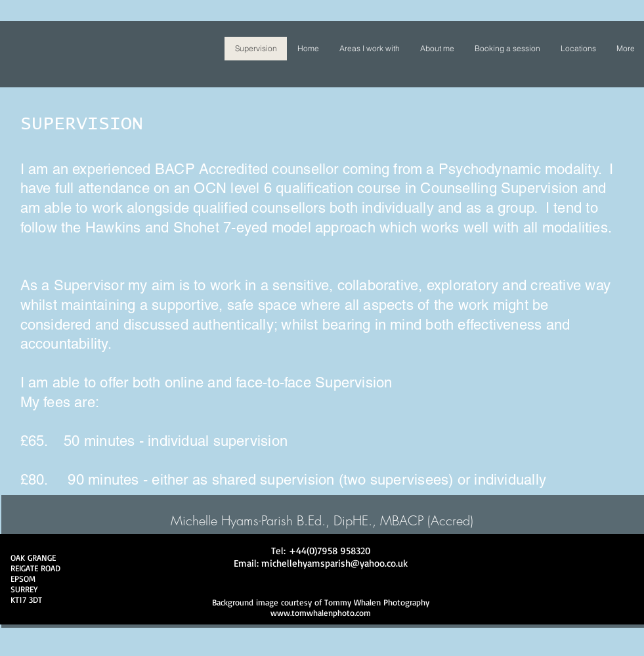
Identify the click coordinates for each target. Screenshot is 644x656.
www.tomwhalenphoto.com (321, 613)
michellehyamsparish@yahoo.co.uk (334, 563)
